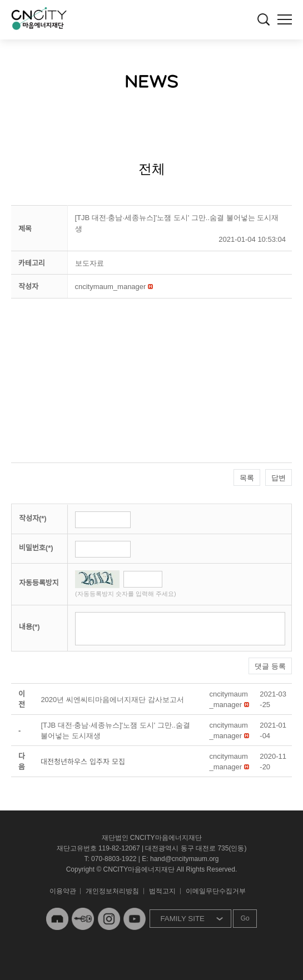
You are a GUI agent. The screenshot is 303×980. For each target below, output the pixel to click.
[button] (111, 287)
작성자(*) (33, 518)
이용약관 (63, 891)
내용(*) (29, 627)
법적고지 (162, 891)
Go (245, 918)
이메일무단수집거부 (216, 891)
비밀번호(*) (36, 548)
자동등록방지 (39, 583)
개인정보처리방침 (112, 891)
